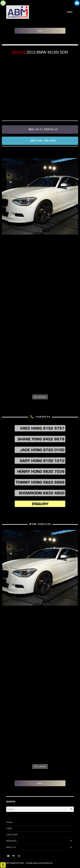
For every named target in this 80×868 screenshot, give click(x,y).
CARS (9, 828)
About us (11, 847)
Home (9, 822)
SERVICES (11, 841)
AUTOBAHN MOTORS (15, 863)
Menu (70, 12)
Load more (40, 397)
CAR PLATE (12, 835)
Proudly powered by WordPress (39, 863)
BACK (40, 31)
